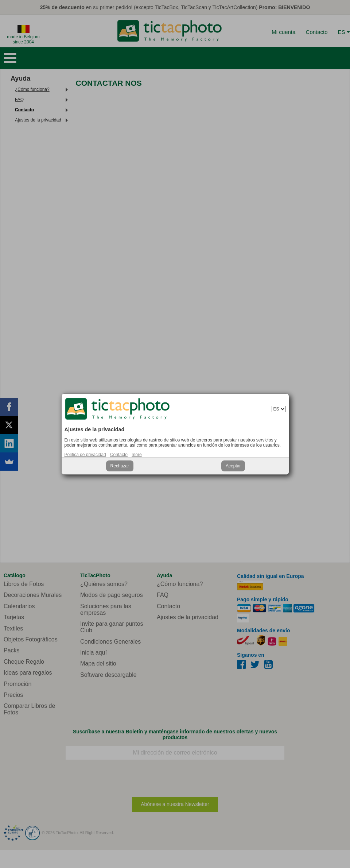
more (137, 455)
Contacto (119, 455)
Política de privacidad (85, 455)
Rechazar (120, 466)
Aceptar (233, 466)
